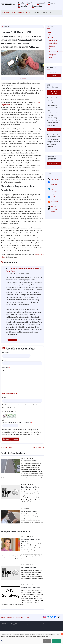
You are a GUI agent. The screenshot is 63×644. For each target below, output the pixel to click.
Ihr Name (5, 353)
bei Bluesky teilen (55, 198)
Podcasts (52, 46)
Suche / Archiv (21, 617)
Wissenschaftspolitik (54, 52)
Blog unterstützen (37, 6)
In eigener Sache (52, 56)
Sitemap (29, 617)
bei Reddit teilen (54, 203)
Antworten (12, 340)
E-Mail (4, 398)
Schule (52, 49)
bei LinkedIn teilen (54, 192)
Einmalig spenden (54, 130)
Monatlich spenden (54, 93)
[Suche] (54, 72)
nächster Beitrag (38, 448)
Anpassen (4, 641)
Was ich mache (41, 3)
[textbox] (22, 382)
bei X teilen (55, 179)
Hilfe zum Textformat (10, 394)
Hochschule (53, 43)
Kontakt (4, 617)
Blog (13, 12)
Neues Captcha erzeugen (3, 420)
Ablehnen (47, 641)
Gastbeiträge (54, 40)
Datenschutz (48, 624)
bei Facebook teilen (54, 184)
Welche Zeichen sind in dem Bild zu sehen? (17, 422)
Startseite (21, 3)
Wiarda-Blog (30, 3)
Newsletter (11, 617)
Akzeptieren (57, 641)
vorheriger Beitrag (7, 448)
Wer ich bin (51, 3)
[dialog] (31, 639)
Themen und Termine (24, 6)
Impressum (57, 624)
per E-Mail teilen (54, 211)
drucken (54, 207)
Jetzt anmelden (54, 163)
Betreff (5, 360)
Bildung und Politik (24, 12)
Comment (6, 368)
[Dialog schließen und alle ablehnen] (62, 634)
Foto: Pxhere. (22, 78)
